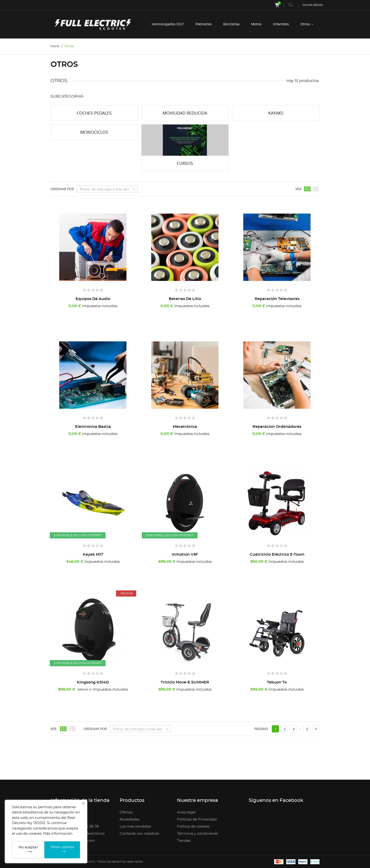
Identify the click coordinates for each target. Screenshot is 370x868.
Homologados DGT (168, 24)
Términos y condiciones (197, 834)
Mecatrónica (185, 427)
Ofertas (126, 812)
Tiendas (184, 841)
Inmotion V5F (185, 554)
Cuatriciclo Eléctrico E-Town (277, 554)
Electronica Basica (93, 427)
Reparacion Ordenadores (277, 427)
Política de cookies (193, 827)
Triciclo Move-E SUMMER (185, 682)
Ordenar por (62, 189)
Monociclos (94, 132)
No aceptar (28, 847)
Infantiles (281, 24)
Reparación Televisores (277, 299)
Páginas (261, 729)
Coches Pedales (94, 113)
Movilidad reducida (185, 113)
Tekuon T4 (277, 682)
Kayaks (276, 113)
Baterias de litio (185, 299)
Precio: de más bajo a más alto (109, 189)
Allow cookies (62, 847)
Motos (256, 24)
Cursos (185, 163)
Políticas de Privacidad (197, 819)
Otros (306, 24)
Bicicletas (231, 24)
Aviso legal (186, 812)
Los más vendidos (135, 827)
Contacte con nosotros (139, 834)
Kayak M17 (93, 554)
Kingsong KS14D (93, 682)
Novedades (129, 819)
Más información (58, 834)
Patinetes (204, 24)
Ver (298, 189)
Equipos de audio (93, 299)
